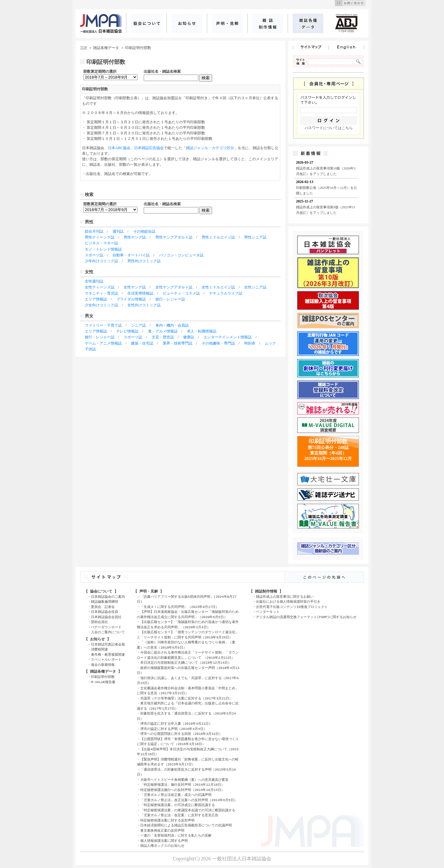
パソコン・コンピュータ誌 (181, 255)
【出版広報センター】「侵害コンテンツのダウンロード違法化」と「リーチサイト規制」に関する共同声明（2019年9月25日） (188, 635)
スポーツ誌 (94, 255)
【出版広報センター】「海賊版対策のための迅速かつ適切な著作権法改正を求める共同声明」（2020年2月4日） (188, 625)
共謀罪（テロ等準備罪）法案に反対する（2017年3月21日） (186, 698)
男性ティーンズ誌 (100, 237)
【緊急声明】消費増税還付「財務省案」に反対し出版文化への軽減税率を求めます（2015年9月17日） (188, 762)
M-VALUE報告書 (103, 682)
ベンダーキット (268, 612)
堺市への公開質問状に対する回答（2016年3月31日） (181, 734)
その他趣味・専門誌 (218, 343)
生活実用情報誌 (140, 293)
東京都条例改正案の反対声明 (162, 831)
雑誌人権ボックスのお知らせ (162, 846)
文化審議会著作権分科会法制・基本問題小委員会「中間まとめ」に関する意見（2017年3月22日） (188, 691)
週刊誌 (118, 231)
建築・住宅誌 (142, 343)
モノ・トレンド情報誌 (103, 249)
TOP (84, 47)
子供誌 (90, 349)
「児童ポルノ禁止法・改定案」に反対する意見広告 (179, 815)
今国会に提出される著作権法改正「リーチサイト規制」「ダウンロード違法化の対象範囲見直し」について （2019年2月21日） (188, 655)
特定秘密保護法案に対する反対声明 (167, 820)
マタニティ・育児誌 (101, 293)
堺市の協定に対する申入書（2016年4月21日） (176, 724)
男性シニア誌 (255, 237)
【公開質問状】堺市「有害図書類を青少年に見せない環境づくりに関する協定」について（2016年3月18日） (188, 742)
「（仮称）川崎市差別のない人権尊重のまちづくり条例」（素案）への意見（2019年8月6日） (186, 645)
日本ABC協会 (119, 148)
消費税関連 (99, 649)
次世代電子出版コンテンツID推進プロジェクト (292, 607)
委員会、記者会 (103, 607)
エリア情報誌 (96, 299)
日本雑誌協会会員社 (106, 617)
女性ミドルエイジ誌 (218, 287)
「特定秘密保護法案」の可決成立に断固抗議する (178, 805)
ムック (270, 343)
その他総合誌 (144, 231)
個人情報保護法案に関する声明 (164, 841)
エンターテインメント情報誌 (228, 337)
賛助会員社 (99, 622)
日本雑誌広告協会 (149, 148)
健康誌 (189, 337)
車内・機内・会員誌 (172, 325)
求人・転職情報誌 (202, 331)
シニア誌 (138, 325)
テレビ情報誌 (127, 331)
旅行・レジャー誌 (170, 299)
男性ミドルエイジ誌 (218, 237)
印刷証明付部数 (103, 677)
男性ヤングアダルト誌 (174, 237)
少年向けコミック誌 (101, 261)
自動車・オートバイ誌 (131, 255)
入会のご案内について (108, 632)
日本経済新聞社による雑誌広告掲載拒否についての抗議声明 (186, 825)
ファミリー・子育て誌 (103, 325)
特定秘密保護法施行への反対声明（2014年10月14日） (182, 790)
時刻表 (250, 343)
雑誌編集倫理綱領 (105, 602)
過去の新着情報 (103, 665)
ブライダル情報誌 (131, 299)
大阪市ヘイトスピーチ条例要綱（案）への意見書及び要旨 (184, 780)
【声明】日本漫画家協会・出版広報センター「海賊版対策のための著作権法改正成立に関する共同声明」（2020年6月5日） (188, 614)
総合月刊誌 (94, 231)
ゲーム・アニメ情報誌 (103, 343)
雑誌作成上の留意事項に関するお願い (285, 597)
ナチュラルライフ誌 (226, 293)
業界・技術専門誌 (178, 343)
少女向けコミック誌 (101, 305)
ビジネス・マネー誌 (101, 243)
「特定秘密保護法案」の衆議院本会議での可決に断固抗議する (188, 810)
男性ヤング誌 (135, 237)
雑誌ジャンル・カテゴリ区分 (210, 148)
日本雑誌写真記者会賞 (108, 644)
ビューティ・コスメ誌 (181, 293)
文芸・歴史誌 (163, 337)
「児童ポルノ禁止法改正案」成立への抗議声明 (176, 795)
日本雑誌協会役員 (105, 612)
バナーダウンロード (106, 627)
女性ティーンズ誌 (100, 287)
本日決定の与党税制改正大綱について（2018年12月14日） (186, 663)
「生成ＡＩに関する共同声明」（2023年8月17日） (180, 607)
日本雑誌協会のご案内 (108, 597)
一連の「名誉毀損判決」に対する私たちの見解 (176, 835)
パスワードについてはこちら (329, 128)
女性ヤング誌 (135, 287)
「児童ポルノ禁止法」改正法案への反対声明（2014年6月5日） (189, 800)
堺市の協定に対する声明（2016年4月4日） (174, 729)
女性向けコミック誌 (144, 305)
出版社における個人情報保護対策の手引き (288, 602)
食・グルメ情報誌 (163, 331)
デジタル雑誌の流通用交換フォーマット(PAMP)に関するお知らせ (306, 617)
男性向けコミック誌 (144, 261)
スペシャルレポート (106, 660)
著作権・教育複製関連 (108, 655)
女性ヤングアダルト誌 (174, 287)
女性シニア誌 (255, 287)
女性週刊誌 (94, 281)
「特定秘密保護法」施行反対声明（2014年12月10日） (182, 785)
